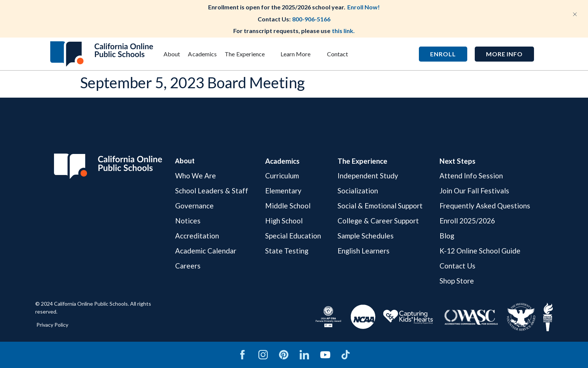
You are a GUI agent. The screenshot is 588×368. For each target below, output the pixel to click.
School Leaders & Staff (212, 191)
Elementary (283, 191)
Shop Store (457, 281)
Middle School (288, 206)
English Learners (364, 251)
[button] (504, 54)
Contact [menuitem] (338, 54)
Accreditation (197, 236)
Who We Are (196, 176)
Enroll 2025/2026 (467, 221)
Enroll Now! (364, 7)
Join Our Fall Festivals (474, 191)
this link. (343, 31)
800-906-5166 (311, 19)
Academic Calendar (206, 251)
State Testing (287, 251)
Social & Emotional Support (380, 206)
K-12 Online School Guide (480, 251)
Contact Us (457, 266)
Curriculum (282, 176)
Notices (188, 221)
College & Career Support (378, 221)
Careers (188, 266)
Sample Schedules (366, 236)
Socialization (358, 191)
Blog (447, 236)
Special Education (293, 236)
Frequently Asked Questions (485, 206)
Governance (194, 206)
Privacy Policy (52, 325)
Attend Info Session (471, 176)
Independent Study (368, 176)
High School (284, 221)
